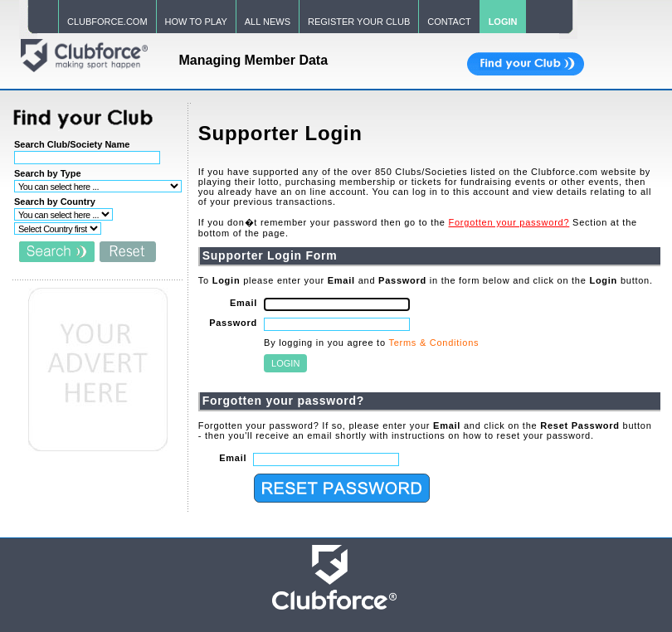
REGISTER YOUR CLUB (359, 22)
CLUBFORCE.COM (107, 22)
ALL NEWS (268, 22)
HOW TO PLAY (196, 22)
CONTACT (449, 22)
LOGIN (503, 22)
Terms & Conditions (433, 343)
